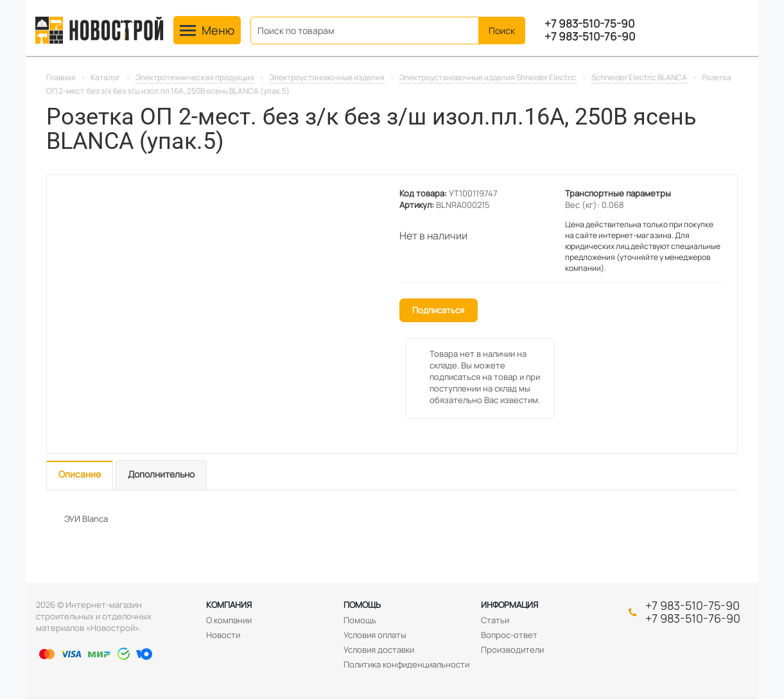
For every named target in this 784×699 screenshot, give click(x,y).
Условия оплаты (375, 635)
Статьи (495, 620)
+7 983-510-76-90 (590, 37)
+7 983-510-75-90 (589, 24)
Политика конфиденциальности (406, 664)
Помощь (362, 605)
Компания (229, 605)
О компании (229, 620)
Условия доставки (379, 650)
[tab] (80, 475)
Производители (512, 650)
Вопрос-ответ (509, 635)
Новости (223, 635)
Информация (510, 605)
